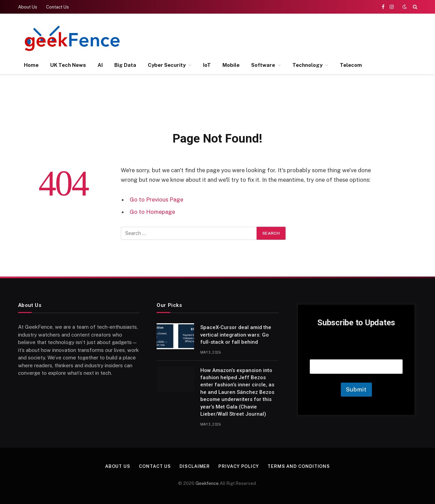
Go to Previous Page (156, 199)
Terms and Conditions (299, 466)
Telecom (351, 65)
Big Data (125, 65)
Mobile (231, 65)
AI (100, 65)
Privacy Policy (239, 466)
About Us (28, 7)
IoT (207, 65)
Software (263, 65)
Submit (356, 389)
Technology (307, 65)
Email (356, 351)
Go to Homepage (152, 212)
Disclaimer (195, 466)
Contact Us (57, 7)
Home (31, 65)
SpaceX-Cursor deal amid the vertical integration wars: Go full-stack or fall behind (236, 335)
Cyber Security (167, 65)
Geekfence (207, 483)
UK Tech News (68, 65)
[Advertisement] (293, 38)
